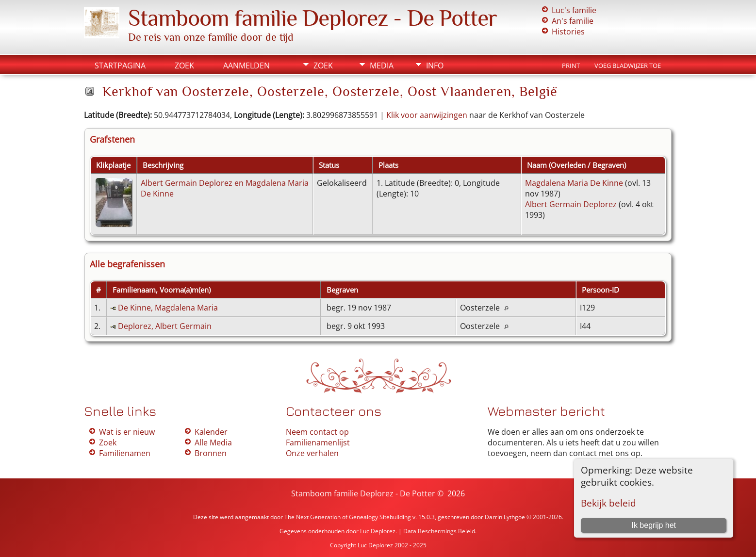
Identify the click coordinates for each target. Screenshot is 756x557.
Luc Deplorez (378, 531)
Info (435, 66)
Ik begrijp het (654, 525)
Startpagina (120, 66)
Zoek (184, 66)
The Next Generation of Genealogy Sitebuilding (348, 517)
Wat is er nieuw (127, 432)
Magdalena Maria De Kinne (574, 183)
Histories (568, 32)
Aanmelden (247, 66)
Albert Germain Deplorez (571, 204)
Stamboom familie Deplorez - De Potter (312, 18)
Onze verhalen (312, 453)
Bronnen (211, 453)
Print (571, 66)
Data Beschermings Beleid (439, 531)
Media (382, 66)
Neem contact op (317, 432)
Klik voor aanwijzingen (427, 115)
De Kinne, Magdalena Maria (168, 308)
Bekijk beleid (608, 503)
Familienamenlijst (318, 442)
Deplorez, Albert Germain (165, 326)
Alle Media (213, 442)
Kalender (211, 432)
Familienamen (125, 453)
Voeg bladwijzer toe (628, 66)
